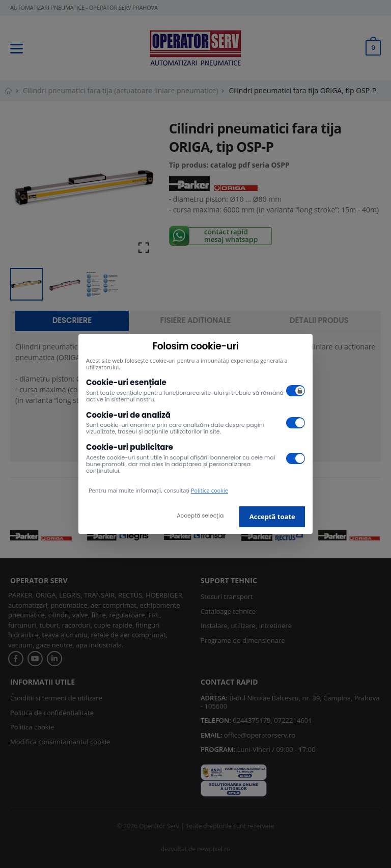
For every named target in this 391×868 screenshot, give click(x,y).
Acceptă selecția (200, 516)
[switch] (296, 391)
